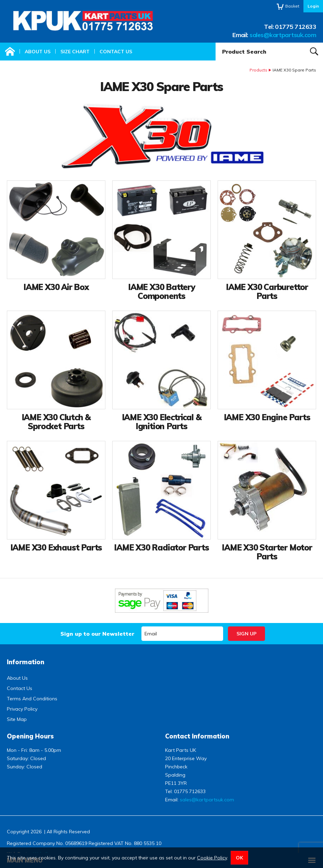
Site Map (17, 719)
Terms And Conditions (32, 699)
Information (26, 662)
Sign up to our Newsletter (97, 634)
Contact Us (116, 52)
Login (313, 6)
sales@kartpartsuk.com (283, 35)
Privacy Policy (22, 709)
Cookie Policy (212, 858)
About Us (38, 52)
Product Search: (216, 43)
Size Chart (75, 52)
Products (258, 70)
